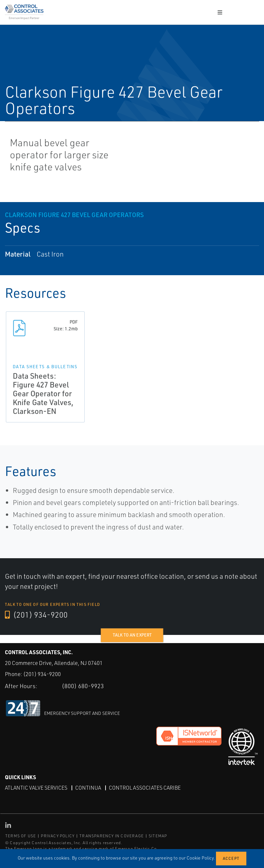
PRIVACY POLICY (58, 836)
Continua (88, 788)
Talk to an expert (132, 635)
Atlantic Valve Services (36, 788)
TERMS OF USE (21, 836)
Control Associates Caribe (145, 788)
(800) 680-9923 (83, 686)
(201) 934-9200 (36, 615)
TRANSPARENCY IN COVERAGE (112, 836)
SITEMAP (158, 836)
